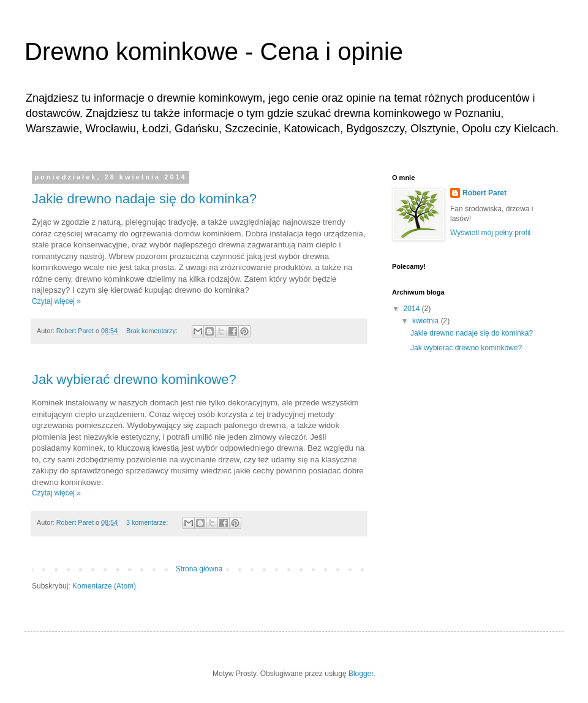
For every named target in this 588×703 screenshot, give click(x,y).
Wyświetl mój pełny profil (490, 233)
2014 (413, 309)
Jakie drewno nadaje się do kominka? (144, 199)
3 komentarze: (148, 522)
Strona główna (199, 569)
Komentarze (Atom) (104, 586)
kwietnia (427, 321)
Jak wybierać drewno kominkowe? (134, 379)
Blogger (361, 674)
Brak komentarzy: (153, 331)
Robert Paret (484, 193)
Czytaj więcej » (56, 301)
